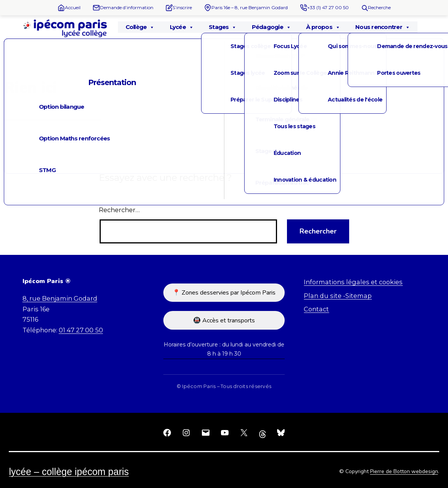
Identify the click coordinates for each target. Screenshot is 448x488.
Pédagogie (271, 27)
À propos (323, 27)
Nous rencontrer (383, 27)
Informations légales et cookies (353, 282)
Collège (140, 27)
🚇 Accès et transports (224, 321)
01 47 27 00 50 (81, 330)
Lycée (182, 27)
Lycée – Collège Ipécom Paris (69, 472)
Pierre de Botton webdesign (404, 471)
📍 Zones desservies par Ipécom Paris (224, 293)
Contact (316, 309)
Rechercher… (119, 210)
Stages (223, 27)
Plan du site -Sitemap (338, 296)
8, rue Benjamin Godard (60, 298)
